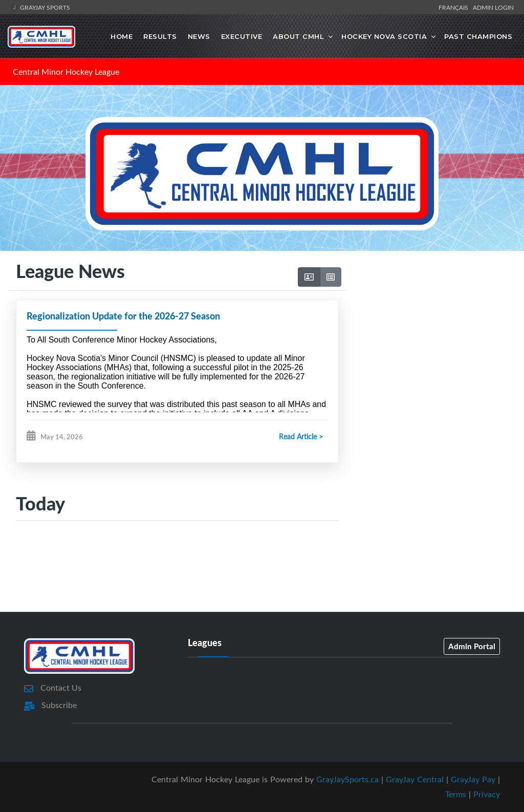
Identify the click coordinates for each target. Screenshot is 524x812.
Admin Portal (472, 646)
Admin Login (493, 7)
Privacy (487, 794)
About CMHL (298, 36)
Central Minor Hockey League (66, 72)
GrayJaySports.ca (347, 779)
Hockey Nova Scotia (384, 36)
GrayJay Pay (473, 779)
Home (122, 36)
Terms (456, 794)
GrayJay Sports (40, 7)
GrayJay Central (415, 779)
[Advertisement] (431, 339)
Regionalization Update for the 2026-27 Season (123, 316)
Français (455, 7)
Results (160, 36)
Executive (242, 36)
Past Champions (478, 36)
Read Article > (301, 436)
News (199, 36)
